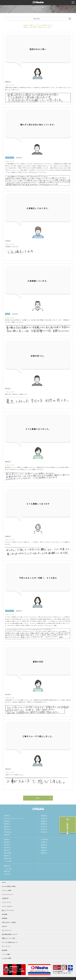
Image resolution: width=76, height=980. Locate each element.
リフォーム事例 (7, 890)
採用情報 (5, 918)
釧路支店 (7, 827)
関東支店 (7, 856)
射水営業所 (8, 853)
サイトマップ (6, 946)
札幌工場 (7, 866)
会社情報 (5, 914)
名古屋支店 (45, 839)
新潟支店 (7, 839)
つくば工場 (8, 869)
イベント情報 (6, 954)
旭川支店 (7, 821)
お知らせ (5, 926)
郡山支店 (44, 832)
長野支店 (7, 842)
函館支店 (7, 824)
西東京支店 (8, 858)
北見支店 (7, 835)
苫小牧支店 (8, 832)
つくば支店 (8, 861)
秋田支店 (44, 821)
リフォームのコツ (7, 906)
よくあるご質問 (7, 958)
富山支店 (7, 845)
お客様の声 (5, 898)
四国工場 (7, 871)
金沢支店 (7, 848)
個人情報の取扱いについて (10, 934)
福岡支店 (44, 850)
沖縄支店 (44, 853)
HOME (4, 882)
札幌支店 (7, 816)
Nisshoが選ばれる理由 (9, 886)
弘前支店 (44, 818)
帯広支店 (7, 829)
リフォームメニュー (8, 894)
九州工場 (7, 874)
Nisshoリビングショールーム (14, 818)
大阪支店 (44, 842)
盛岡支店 (44, 824)
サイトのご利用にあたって (10, 942)
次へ (38, 798)
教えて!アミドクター (8, 910)
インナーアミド (7, 902)
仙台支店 (44, 829)
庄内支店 (44, 827)
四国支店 (44, 845)
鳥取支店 (44, 848)
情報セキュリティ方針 (9, 938)
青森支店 (44, 816)
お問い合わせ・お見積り (9, 922)
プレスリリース (7, 930)
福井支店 (7, 850)
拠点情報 (5, 950)
